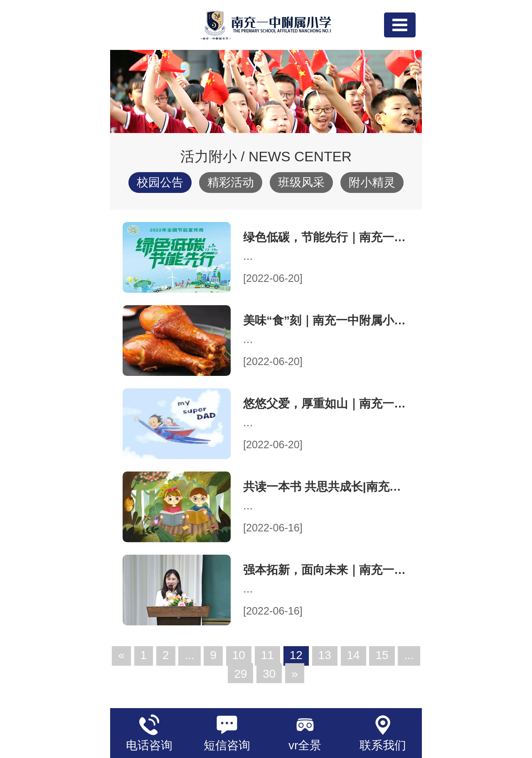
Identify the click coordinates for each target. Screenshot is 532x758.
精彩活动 (231, 182)
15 (382, 655)
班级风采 (301, 182)
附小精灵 (372, 182)
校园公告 (160, 182)
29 (240, 674)
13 (325, 655)
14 (353, 655)
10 (239, 655)
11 (267, 655)
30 (269, 674)
